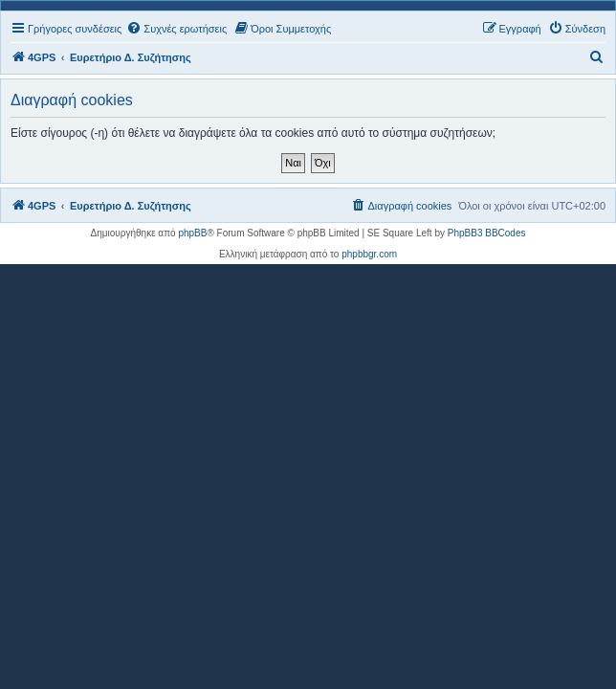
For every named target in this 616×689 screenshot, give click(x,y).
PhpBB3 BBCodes (487, 233)
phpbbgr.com (369, 254)
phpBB (192, 233)
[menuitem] (176, 29)
